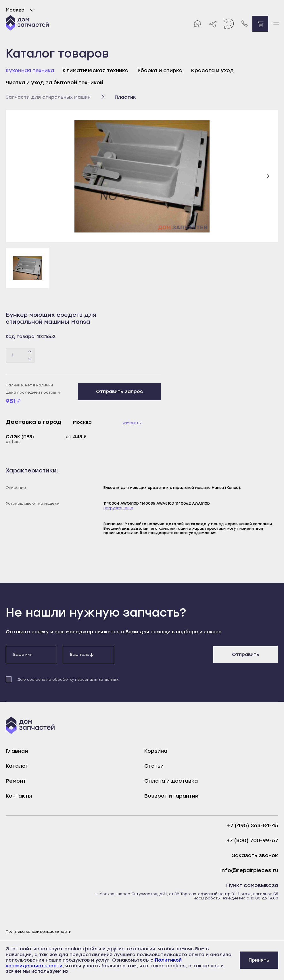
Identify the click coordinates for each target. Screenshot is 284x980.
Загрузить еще (118, 508)
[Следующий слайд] (268, 176)
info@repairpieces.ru (249, 871)
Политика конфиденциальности (39, 932)
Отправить (246, 654)
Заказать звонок (255, 856)
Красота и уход (212, 70)
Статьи (154, 766)
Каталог (17, 766)
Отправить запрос (120, 391)
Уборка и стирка (160, 70)
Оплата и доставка (171, 781)
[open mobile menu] (276, 24)
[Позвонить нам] (244, 24)
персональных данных (97, 680)
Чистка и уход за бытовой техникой (54, 83)
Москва (21, 10)
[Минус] (30, 359)
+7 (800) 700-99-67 (252, 841)
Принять (259, 960)
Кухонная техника (30, 70)
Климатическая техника (96, 70)
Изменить (132, 423)
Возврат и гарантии (171, 796)
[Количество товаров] (20, 355)
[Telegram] (213, 24)
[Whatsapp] (197, 24)
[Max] (229, 24)
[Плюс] (30, 352)
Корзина (156, 751)
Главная (17, 751)
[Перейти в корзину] (260, 24)
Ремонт (16, 781)
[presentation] (164, 657)
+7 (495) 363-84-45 (253, 826)
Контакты (19, 796)
